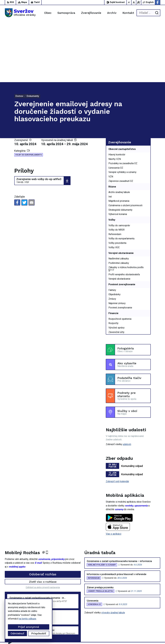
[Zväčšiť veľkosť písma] (139, 2)
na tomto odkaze (27, 619)
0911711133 (143, 619)
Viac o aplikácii (114, 472)
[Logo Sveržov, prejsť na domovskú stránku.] (20, 13)
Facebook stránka (146, 625)
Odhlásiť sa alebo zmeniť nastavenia (43, 526)
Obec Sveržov (82, 636)
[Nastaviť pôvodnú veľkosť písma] (134, 2)
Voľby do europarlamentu (29, 93)
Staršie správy (15, 576)
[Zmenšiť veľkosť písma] (129, 2)
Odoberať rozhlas (43, 513)
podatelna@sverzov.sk (148, 622)
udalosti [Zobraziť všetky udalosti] (127, 383)
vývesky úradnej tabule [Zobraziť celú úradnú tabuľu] (113, 551)
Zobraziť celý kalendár (117, 420)
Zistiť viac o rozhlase (43, 520)
